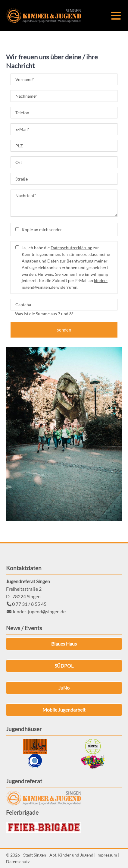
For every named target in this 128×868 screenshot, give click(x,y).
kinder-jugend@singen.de (39, 611)
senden (64, 330)
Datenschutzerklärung (71, 248)
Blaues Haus (64, 644)
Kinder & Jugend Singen (44, 16)
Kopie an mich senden (42, 230)
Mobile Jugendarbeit (64, 710)
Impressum (107, 855)
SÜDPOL (64, 666)
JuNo (64, 688)
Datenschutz (18, 862)
